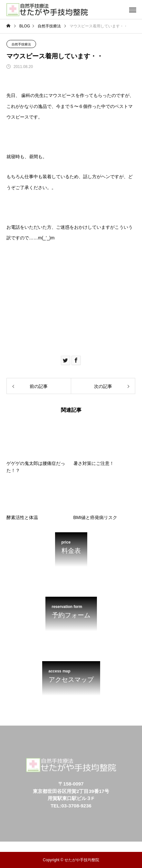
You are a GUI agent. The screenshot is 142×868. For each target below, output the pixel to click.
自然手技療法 (21, 44)
